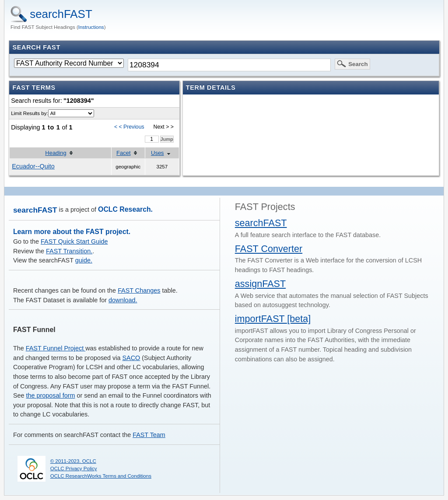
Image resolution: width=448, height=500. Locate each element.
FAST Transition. (69, 251)
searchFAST (61, 14)
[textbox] (229, 65)
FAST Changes (139, 290)
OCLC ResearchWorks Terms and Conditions (101, 476)
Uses (157, 153)
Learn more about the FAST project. (72, 232)
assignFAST (260, 284)
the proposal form (51, 395)
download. (123, 300)
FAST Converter (269, 249)
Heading (56, 153)
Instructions (91, 27)
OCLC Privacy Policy (74, 469)
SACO (131, 358)
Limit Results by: (29, 113)
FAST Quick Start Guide (74, 241)
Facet (123, 153)
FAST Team (149, 435)
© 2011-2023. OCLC (73, 461)
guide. (84, 260)
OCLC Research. (125, 209)
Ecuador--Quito (33, 166)
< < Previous (129, 127)
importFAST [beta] (273, 319)
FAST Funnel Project (56, 348)
